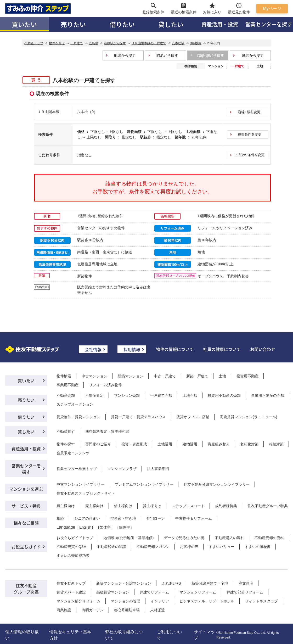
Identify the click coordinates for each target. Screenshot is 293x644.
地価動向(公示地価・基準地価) (129, 538)
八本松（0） (87, 112)
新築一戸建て (197, 376)
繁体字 (105, 527)
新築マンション (131, 376)
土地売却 (190, 395)
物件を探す (66, 444)
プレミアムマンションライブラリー (144, 484)
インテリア (160, 601)
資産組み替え (219, 444)
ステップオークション (75, 404)
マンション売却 (127, 395)
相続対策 (276, 444)
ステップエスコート (188, 506)
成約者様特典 (226, 506)
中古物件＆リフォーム (194, 518)
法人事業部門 (158, 469)
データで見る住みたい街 (184, 538)
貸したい (171, 24)
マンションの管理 (126, 601)
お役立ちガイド (26, 547)
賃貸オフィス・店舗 (193, 417)
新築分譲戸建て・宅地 (210, 583)
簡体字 (125, 527)
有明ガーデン (93, 610)
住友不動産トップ (71, 583)
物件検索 (64, 376)
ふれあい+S (171, 583)
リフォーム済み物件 (105, 385)
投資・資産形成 (134, 444)
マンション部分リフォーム (78, 601)
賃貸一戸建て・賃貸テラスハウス (138, 417)
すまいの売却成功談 (73, 556)
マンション (216, 66)
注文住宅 (246, 583)
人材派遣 (157, 610)
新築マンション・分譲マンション (124, 583)
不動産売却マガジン (153, 547)
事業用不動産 (67, 385)
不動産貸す (66, 432)
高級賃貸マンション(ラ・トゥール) (248, 417)
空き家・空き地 (123, 518)
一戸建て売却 (161, 395)
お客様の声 (189, 547)
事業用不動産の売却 (268, 395)
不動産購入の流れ (229, 538)
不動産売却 (66, 395)
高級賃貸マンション (113, 592)
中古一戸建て (165, 376)
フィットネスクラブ (261, 601)
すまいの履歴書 (258, 547)
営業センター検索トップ (77, 469)
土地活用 (165, 444)
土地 (260, 66)
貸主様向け (152, 506)
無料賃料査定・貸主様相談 (107, 432)
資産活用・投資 (220, 24)
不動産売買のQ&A (71, 547)
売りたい (73, 24)
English (85, 527)
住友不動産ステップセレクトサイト (86, 493)
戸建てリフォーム (154, 592)
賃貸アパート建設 (71, 592)
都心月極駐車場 (127, 610)
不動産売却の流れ (269, 538)
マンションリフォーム (198, 592)
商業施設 (64, 610)
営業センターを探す (26, 469)
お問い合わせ (263, 349)
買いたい (24, 24)
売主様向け (94, 506)
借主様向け (123, 506)
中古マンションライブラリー (80, 484)
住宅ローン (156, 518)
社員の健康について (222, 349)
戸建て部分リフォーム (245, 592)
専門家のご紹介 (98, 444)
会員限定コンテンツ (73, 453)
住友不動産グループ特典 (268, 506)
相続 (60, 518)
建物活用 (190, 444)
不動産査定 (94, 395)
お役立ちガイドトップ (75, 538)
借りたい (122, 24)
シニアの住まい (87, 518)
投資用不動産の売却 (224, 395)
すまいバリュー (222, 547)
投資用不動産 (247, 376)
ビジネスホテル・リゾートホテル (207, 601)
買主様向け (66, 506)
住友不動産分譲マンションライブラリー (217, 484)
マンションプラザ (122, 469)
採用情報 (132, 349)
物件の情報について (175, 349)
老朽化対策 (249, 444)
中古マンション (94, 376)
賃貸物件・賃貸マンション (78, 417)
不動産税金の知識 (111, 547)
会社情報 (93, 349)
